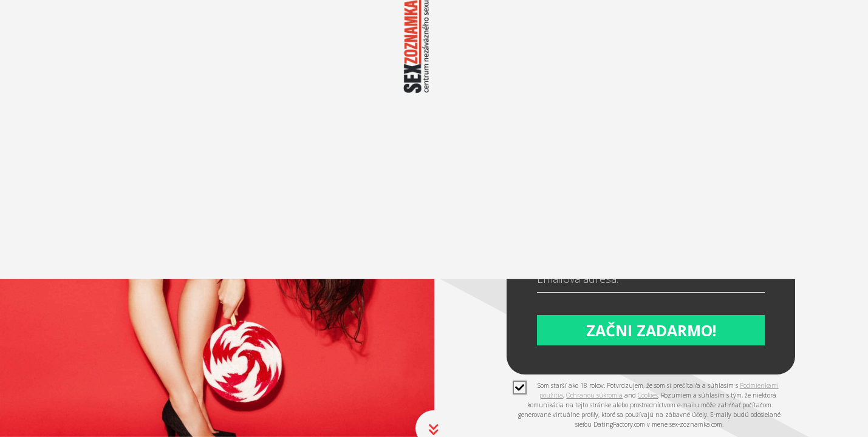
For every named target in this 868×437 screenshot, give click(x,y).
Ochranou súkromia (594, 393)
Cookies (648, 393)
